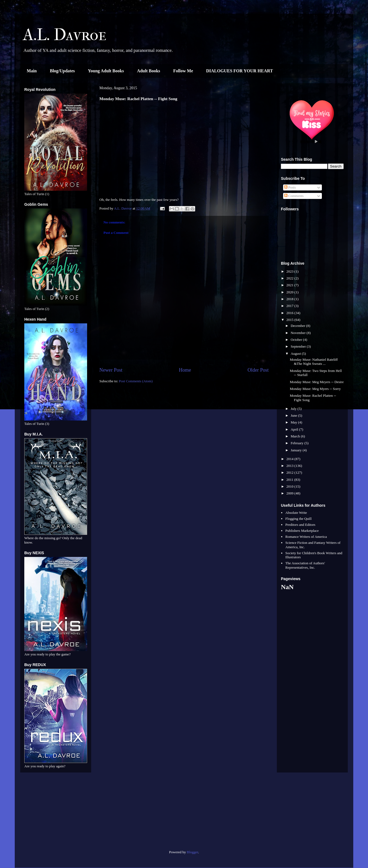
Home (185, 370)
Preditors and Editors (300, 525)
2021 (290, 285)
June (294, 415)
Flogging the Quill (298, 519)
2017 (290, 306)
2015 (290, 320)
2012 (290, 472)
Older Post (258, 370)
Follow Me (183, 71)
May (294, 422)
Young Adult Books (106, 71)
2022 (290, 278)
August (296, 354)
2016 (290, 313)
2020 (290, 292)
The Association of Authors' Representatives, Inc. (305, 565)
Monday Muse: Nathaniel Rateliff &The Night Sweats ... (314, 362)
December (299, 326)
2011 (290, 480)
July (294, 409)
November (299, 333)
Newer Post (111, 370)
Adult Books (149, 71)
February (298, 443)
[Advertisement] (56, 813)
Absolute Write (296, 513)
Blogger (192, 852)
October (297, 340)
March (296, 436)
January (297, 450)
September (299, 346)
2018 (290, 299)
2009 (290, 493)
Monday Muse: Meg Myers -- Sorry (315, 389)
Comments (294, 196)
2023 (290, 271)
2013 (290, 466)
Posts (290, 187)
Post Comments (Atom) (136, 381)
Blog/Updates (62, 71)
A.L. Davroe (65, 35)
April (295, 429)
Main (32, 71)
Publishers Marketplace (302, 531)
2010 (290, 486)
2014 (290, 459)
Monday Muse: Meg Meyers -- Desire (317, 382)
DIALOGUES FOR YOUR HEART (240, 71)
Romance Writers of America (306, 537)
